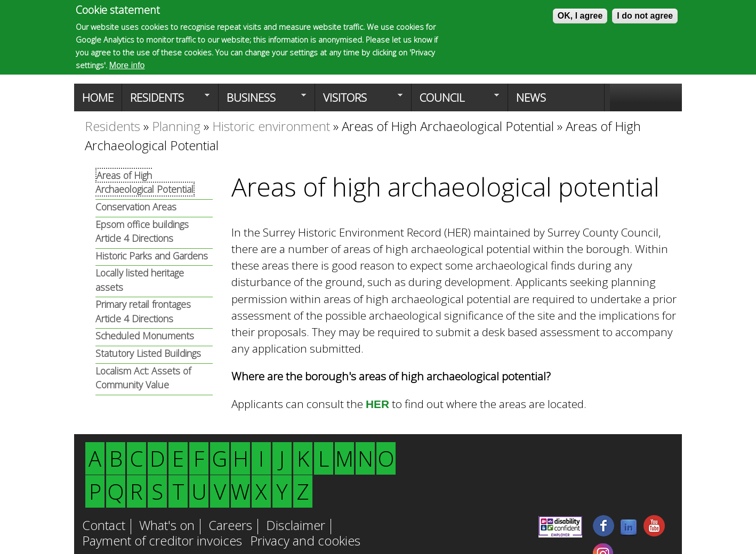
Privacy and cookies (305, 542)
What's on (167, 526)
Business (262, 101)
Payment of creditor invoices (162, 542)
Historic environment (271, 126)
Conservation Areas (136, 207)
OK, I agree (580, 16)
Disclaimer (296, 526)
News (531, 97)
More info (127, 65)
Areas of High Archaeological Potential (448, 126)
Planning (176, 126)
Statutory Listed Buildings (148, 353)
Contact (104, 526)
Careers (230, 526)
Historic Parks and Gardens (152, 256)
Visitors (359, 101)
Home (98, 97)
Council (455, 101)
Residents (166, 101)
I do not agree (645, 16)
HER (377, 404)
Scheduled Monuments (145, 336)
